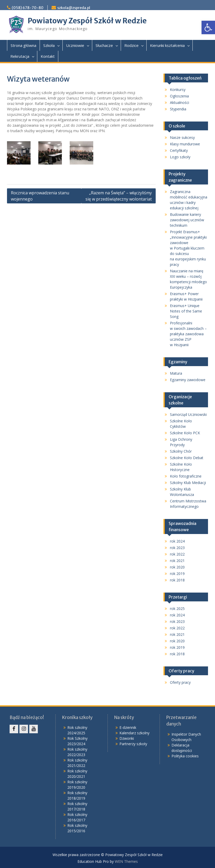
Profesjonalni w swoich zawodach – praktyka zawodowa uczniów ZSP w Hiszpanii (188, 334)
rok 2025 (177, 609)
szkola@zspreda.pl (74, 8)
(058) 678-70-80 (28, 8)
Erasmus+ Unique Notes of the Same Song (186, 311)
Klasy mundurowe (185, 144)
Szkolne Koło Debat (187, 458)
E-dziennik (128, 727)
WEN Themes (126, 861)
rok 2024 (177, 541)
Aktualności (180, 102)
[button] (208, 27)
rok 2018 (177, 580)
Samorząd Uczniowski (188, 414)
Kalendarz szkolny (134, 733)
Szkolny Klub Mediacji (188, 483)
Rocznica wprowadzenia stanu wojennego (40, 196)
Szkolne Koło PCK (185, 433)
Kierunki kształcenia (167, 45)
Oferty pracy (180, 682)
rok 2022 (177, 554)
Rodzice (131, 45)
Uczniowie (75, 45)
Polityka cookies (185, 756)
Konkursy (178, 90)
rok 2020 (177, 567)
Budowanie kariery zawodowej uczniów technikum (187, 220)
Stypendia (178, 109)
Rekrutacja (20, 56)
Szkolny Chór (181, 451)
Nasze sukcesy (182, 137)
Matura (176, 373)
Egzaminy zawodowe (188, 380)
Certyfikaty (179, 150)
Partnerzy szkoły (133, 744)
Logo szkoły (180, 157)
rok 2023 (177, 548)
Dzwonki (127, 738)
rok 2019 (177, 574)
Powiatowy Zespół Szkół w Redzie (87, 21)
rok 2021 (177, 561)
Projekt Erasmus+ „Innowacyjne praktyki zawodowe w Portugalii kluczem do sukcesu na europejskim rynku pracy (188, 248)
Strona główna (23, 45)
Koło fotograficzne (186, 476)
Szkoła (49, 45)
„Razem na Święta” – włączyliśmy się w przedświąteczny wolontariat (119, 196)
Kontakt (48, 56)
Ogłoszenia (179, 96)
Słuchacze (104, 45)
